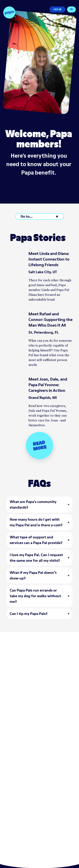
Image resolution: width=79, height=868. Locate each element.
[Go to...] (40, 216)
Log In (57, 9)
